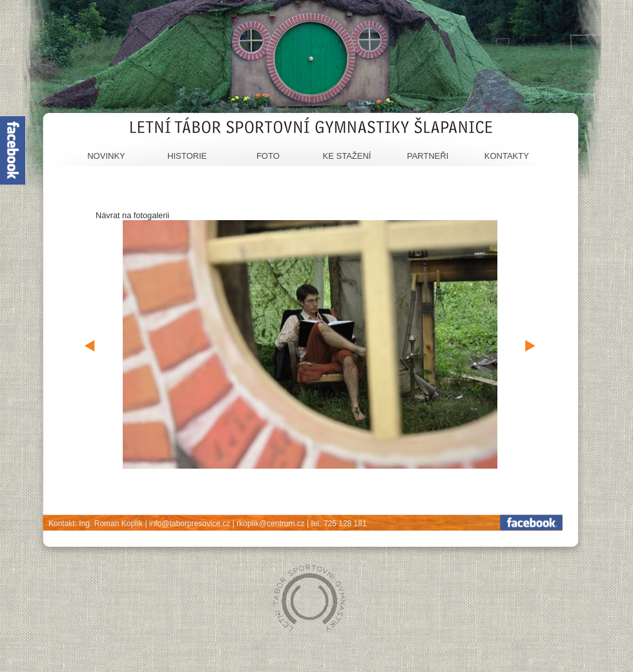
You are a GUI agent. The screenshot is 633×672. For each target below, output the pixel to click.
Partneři (428, 156)
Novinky (106, 156)
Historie (187, 156)
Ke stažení (347, 156)
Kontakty (507, 156)
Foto (268, 156)
